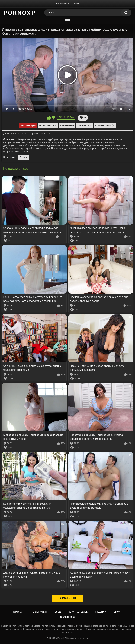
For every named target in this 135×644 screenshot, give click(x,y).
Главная (18, 612)
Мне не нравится (54, 118)
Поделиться (85, 126)
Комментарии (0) (105, 126)
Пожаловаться (48, 126)
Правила (101, 612)
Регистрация (63, 4)
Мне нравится (49, 118)
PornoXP (62, 638)
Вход (76, 4)
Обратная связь (78, 612)
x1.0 (114, 109)
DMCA (117, 612)
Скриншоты (67, 126)
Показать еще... (67, 598)
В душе (24, 157)
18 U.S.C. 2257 (68, 617)
